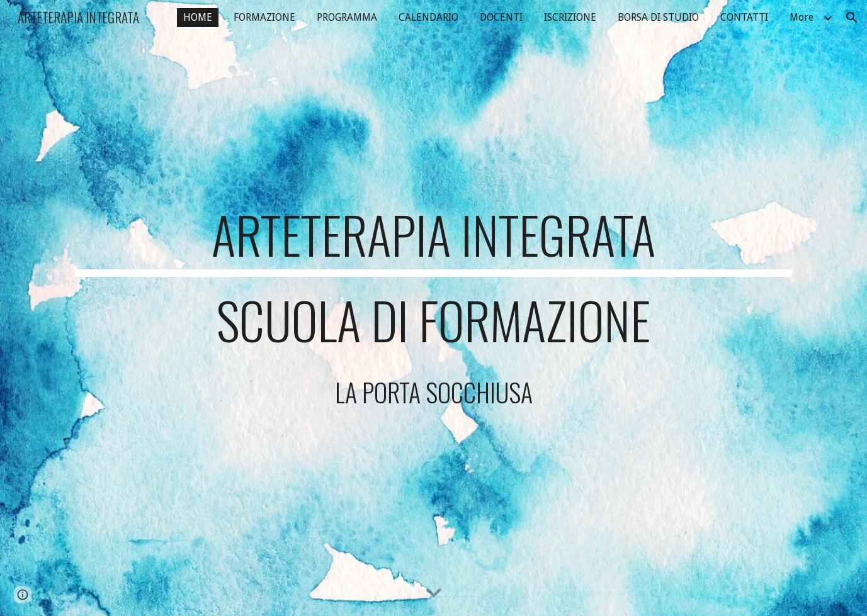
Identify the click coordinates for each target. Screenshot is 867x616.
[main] (433, 308)
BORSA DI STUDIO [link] (658, 17)
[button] (852, 18)
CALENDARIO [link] (428, 17)
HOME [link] (198, 17)
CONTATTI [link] (744, 17)
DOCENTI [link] (501, 17)
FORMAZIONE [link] (264, 17)
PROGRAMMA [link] (347, 17)
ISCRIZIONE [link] (570, 17)
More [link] (802, 17)
